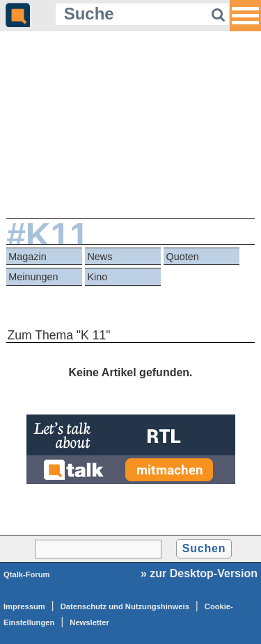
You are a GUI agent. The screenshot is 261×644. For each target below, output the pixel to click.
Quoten (183, 257)
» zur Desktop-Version (199, 573)
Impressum (24, 606)
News (100, 257)
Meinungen (33, 277)
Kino (97, 277)
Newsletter (89, 622)
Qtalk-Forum (27, 574)
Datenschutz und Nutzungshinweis (125, 606)
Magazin (27, 257)
